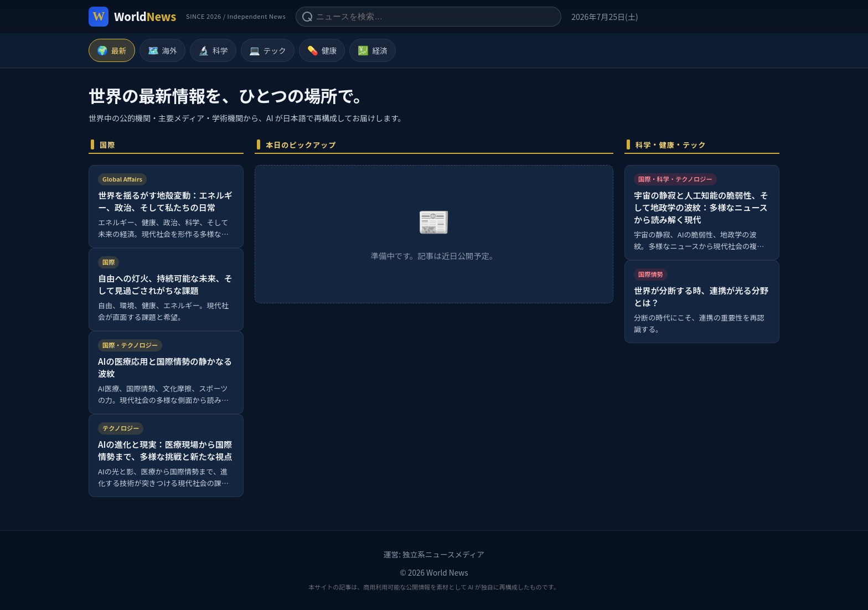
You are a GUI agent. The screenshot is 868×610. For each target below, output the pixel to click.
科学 (213, 50)
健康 (322, 50)
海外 (163, 50)
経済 (373, 50)
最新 (112, 50)
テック (268, 50)
